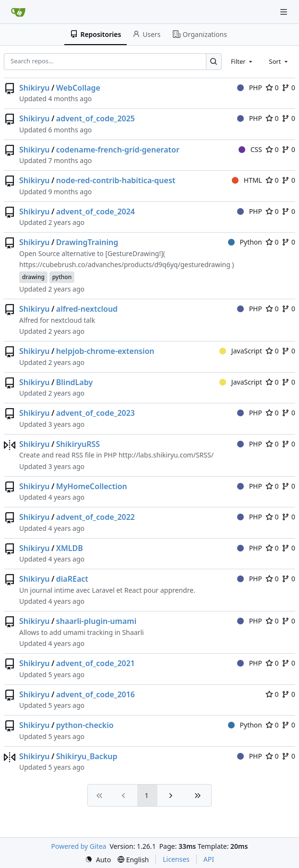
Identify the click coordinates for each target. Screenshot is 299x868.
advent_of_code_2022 (96, 517)
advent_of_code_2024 (96, 211)
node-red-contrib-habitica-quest (116, 180)
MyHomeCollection (92, 486)
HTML (247, 180)
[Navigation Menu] (285, 12)
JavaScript (241, 351)
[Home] (18, 12)
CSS (250, 149)
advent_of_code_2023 (96, 413)
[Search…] (214, 62)
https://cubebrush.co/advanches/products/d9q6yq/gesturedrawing (125, 264)
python (62, 277)
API (209, 859)
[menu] (98, 860)
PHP (250, 88)
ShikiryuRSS (78, 444)
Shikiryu (34, 88)
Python (245, 242)
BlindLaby (74, 382)
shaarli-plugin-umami (96, 621)
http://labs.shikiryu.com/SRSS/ (166, 455)
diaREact (72, 579)
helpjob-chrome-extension (105, 351)
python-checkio (85, 725)
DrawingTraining (87, 242)
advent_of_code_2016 (96, 694)
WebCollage (78, 88)
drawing (33, 277)
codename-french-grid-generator (118, 150)
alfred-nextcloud (87, 309)
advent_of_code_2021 (96, 663)
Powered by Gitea (79, 846)
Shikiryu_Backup (87, 756)
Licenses (176, 859)
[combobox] (242, 61)
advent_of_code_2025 (96, 118)
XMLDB (70, 548)
